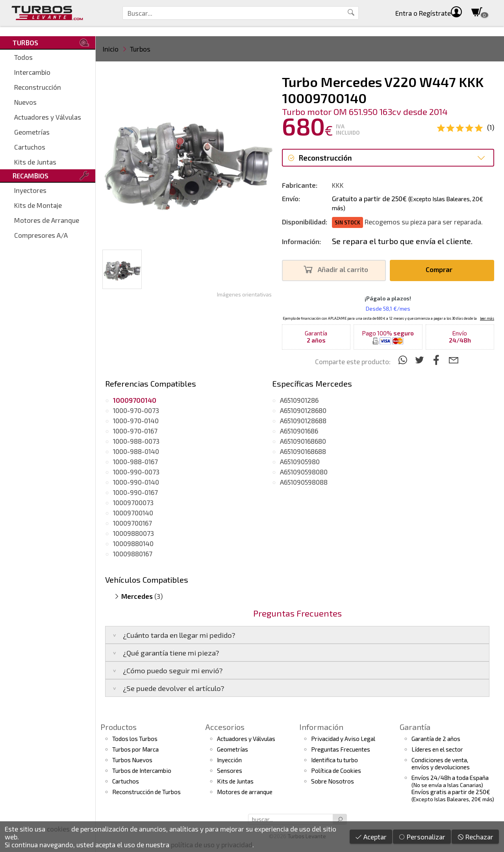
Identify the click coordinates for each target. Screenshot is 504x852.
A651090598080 (304, 472)
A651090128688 (303, 420)
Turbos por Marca (135, 749)
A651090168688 (303, 451)
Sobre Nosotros (333, 781)
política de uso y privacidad (212, 845)
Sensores (230, 771)
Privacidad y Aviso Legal (343, 739)
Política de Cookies (336, 771)
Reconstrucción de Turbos (146, 792)
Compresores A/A (41, 235)
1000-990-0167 (135, 492)
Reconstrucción (38, 87)
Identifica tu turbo (334, 760)
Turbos (140, 49)
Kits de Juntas (35, 162)
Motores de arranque (245, 792)
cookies (58, 829)
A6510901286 (299, 400)
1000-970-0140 (136, 420)
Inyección (229, 760)
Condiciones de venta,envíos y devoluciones (441, 763)
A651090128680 (303, 410)
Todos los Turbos (135, 739)
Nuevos (25, 102)
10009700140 (133, 513)
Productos (119, 727)
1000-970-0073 (136, 410)
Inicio (111, 49)
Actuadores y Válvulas (48, 117)
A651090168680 (303, 441)
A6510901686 (299, 431)
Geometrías (32, 132)
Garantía (415, 727)
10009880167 (133, 554)
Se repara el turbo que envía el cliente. (402, 241)
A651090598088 (304, 482)
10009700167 (132, 523)
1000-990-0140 (136, 482)
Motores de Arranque (47, 220)
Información (321, 727)
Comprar (441, 269)
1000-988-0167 (135, 461)
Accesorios (225, 727)
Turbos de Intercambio (142, 771)
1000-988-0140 (136, 451)
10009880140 (133, 543)
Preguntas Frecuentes (341, 749)
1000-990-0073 (136, 472)
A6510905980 (300, 461)
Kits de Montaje (38, 205)
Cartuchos (30, 147)
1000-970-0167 (135, 431)
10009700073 (133, 502)
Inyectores (30, 190)
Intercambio (32, 72)
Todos (23, 57)
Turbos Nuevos (132, 760)
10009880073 (133, 533)
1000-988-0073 (136, 441)
